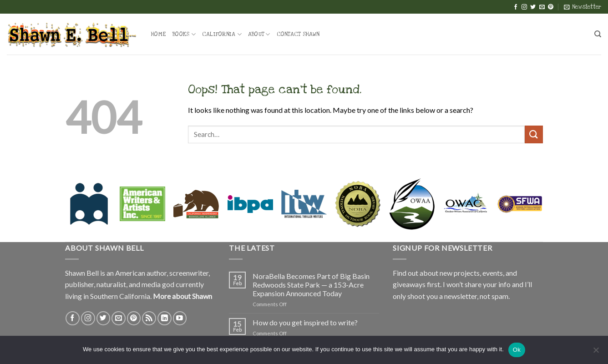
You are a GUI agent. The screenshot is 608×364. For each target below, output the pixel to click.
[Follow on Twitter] (533, 7)
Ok (517, 350)
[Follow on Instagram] (524, 7)
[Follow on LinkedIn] (165, 318)
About (259, 34)
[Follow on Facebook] (516, 7)
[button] (583, 7)
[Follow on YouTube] (180, 318)
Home (159, 34)
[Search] (598, 34)
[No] (596, 353)
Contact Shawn (298, 34)
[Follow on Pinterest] (551, 7)
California (222, 34)
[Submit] (534, 134)
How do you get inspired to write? (305, 322)
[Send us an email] (542, 7)
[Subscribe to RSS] (149, 318)
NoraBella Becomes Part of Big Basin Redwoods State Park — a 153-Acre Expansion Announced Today (311, 285)
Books (184, 34)
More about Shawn (182, 296)
